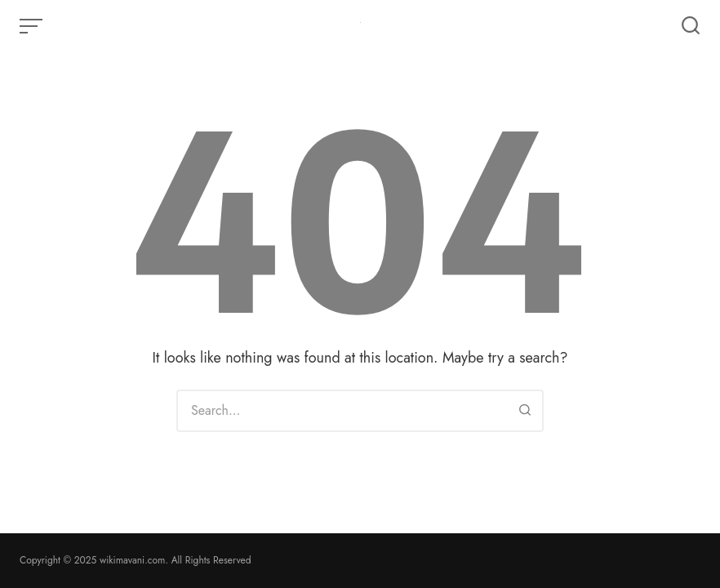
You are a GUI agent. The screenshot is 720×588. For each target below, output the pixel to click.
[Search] (525, 411)
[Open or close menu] (33, 26)
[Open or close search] (691, 26)
